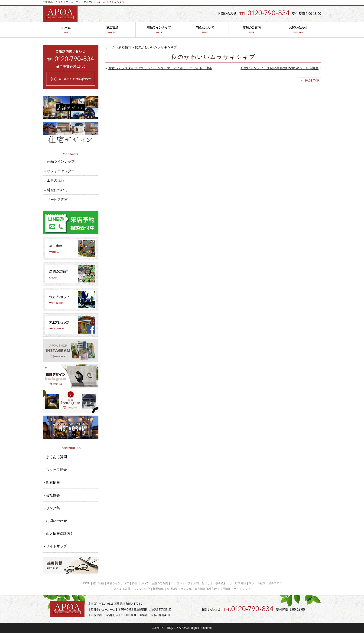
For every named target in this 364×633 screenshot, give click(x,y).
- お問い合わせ (55, 521)
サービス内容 (238, 583)
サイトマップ (242, 589)
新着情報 (125, 47)
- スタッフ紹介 (55, 470)
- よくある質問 (55, 457)
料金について (205, 30)
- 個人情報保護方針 (59, 533)
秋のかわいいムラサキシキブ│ (109, 2)
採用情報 (225, 589)
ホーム (66, 30)
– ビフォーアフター (59, 171)
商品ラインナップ (159, 30)
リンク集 (186, 589)
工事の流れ (220, 583)
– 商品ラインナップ (59, 161)
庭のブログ (275, 583)
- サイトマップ (55, 546)
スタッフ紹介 (142, 589)
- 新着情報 (52, 482)
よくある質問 (122, 589)
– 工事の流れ (54, 180)
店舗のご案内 (252, 30)
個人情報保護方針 (206, 589)
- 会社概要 (52, 495)
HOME (86, 583)
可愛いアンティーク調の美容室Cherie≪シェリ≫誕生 (279, 68)
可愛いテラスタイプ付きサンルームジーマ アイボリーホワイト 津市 (160, 68)
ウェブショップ (181, 583)
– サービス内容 (56, 199)
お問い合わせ (298, 30)
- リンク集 (52, 508)
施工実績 (112, 30)
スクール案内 (257, 583)
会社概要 (172, 589)
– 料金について (56, 190)
